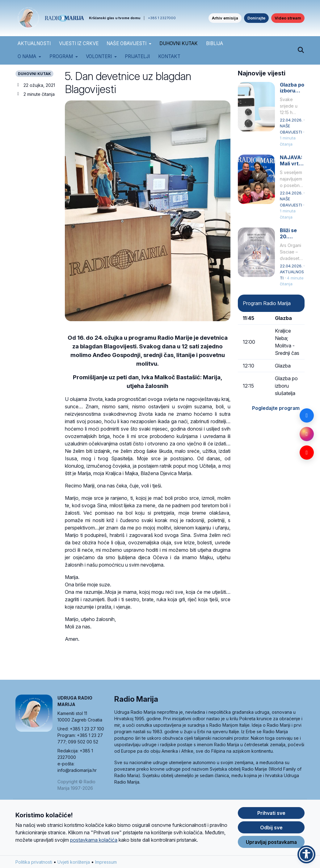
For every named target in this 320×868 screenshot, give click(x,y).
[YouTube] (307, 453)
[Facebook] (307, 415)
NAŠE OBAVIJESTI (126, 43)
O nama (27, 56)
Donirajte (256, 18)
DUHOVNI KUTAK (179, 43)
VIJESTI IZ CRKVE (79, 43)
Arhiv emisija (225, 18)
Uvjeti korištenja (74, 864)
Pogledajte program (276, 408)
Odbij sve (271, 829)
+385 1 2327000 (162, 18)
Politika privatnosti (34, 864)
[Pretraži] (301, 50)
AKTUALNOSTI (34, 43)
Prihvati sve (271, 815)
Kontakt (169, 56)
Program (61, 56)
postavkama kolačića (94, 841)
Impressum (106, 864)
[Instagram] (307, 434)
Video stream (288, 18)
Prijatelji (137, 56)
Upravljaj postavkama (271, 844)
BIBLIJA (215, 43)
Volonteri (99, 56)
